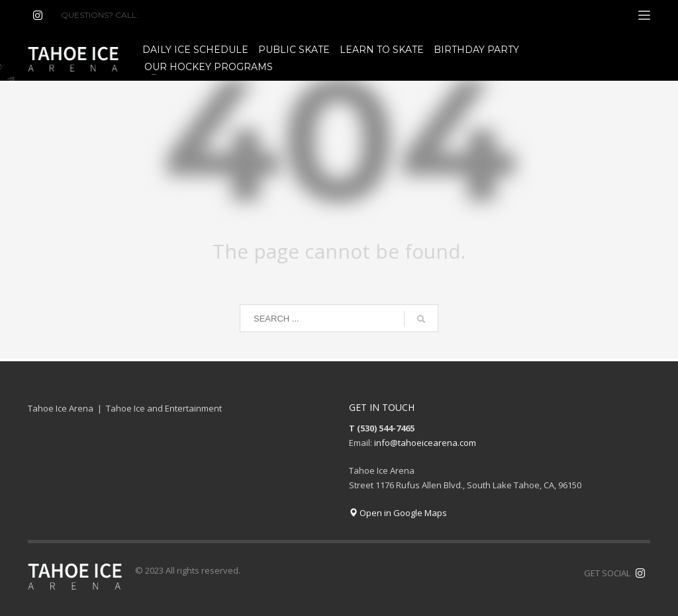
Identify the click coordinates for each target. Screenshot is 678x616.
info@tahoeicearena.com (425, 443)
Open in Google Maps (398, 513)
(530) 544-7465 (172, 15)
